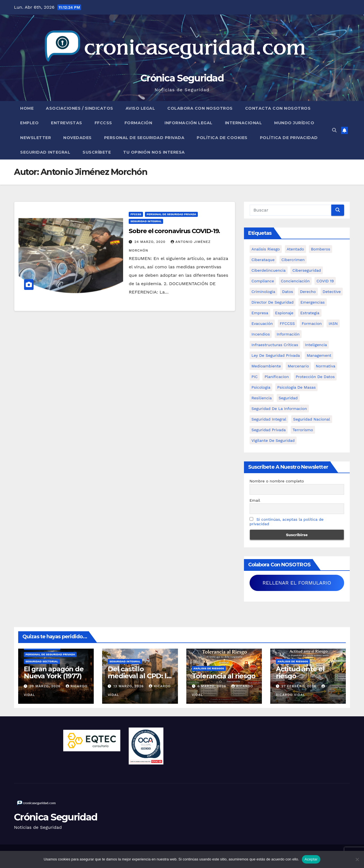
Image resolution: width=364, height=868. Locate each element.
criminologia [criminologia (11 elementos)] (263, 292)
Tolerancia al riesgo (224, 676)
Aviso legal (140, 108)
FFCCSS (103, 123)
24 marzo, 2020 (151, 242)
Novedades (78, 138)
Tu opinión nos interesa (154, 152)
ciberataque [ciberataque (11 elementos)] (263, 260)
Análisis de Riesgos (209, 668)
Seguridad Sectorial (42, 661)
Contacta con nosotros (278, 108)
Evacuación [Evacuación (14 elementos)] (262, 323)
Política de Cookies (222, 138)
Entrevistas (67, 123)
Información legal (189, 123)
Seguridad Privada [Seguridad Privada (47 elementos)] (269, 430)
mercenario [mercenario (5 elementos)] (298, 366)
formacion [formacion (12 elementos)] (312, 323)
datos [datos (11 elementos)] (287, 292)
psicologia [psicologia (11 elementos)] (261, 387)
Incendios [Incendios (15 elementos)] (261, 334)
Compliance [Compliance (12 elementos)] (263, 281)
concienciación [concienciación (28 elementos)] (295, 281)
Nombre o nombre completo (277, 481)
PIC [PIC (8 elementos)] (255, 377)
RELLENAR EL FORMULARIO (297, 583)
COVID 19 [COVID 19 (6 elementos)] (325, 281)
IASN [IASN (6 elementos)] (333, 323)
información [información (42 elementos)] (288, 334)
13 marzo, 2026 (129, 686)
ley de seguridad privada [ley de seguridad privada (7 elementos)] (276, 355)
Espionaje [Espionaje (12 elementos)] (284, 313)
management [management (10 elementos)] (319, 355)
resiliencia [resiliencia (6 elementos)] (262, 398)
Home (27, 108)
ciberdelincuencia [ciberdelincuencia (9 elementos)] (269, 270)
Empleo (29, 123)
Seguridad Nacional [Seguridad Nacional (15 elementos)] (312, 419)
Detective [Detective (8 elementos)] (332, 292)
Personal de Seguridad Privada (144, 138)
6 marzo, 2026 (212, 686)
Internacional (244, 123)
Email (255, 500)
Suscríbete (97, 152)
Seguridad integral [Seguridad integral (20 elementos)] (269, 419)
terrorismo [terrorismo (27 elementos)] (303, 430)
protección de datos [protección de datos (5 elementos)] (315, 377)
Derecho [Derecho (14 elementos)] (308, 292)
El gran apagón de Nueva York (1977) (54, 672)
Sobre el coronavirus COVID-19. (174, 231)
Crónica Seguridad (182, 78)
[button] (334, 130)
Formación (138, 123)
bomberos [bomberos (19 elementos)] (320, 249)
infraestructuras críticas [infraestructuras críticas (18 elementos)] (275, 345)
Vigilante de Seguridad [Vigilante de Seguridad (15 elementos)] (273, 440)
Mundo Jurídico (294, 123)
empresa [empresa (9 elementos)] (260, 313)
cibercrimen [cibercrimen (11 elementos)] (293, 260)
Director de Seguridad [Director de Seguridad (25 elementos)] (273, 302)
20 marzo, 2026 (46, 686)
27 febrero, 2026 (300, 686)
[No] (357, 859)
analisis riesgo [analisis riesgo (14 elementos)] (266, 249)
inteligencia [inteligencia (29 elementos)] (316, 345)
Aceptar (311, 859)
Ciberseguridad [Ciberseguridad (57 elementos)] (307, 270)
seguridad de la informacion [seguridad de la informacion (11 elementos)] (279, 409)
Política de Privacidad (289, 138)
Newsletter (36, 138)
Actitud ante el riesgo (300, 672)
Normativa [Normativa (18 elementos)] (326, 366)
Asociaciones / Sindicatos (80, 108)
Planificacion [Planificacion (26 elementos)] (277, 377)
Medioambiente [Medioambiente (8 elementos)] (266, 366)
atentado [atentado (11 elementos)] (295, 249)
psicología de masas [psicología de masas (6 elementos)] (297, 387)
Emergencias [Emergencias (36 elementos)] (313, 302)
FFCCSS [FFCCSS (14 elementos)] (287, 323)
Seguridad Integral (45, 152)
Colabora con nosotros (200, 108)
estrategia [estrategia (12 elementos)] (310, 313)
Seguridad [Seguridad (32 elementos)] (288, 398)
